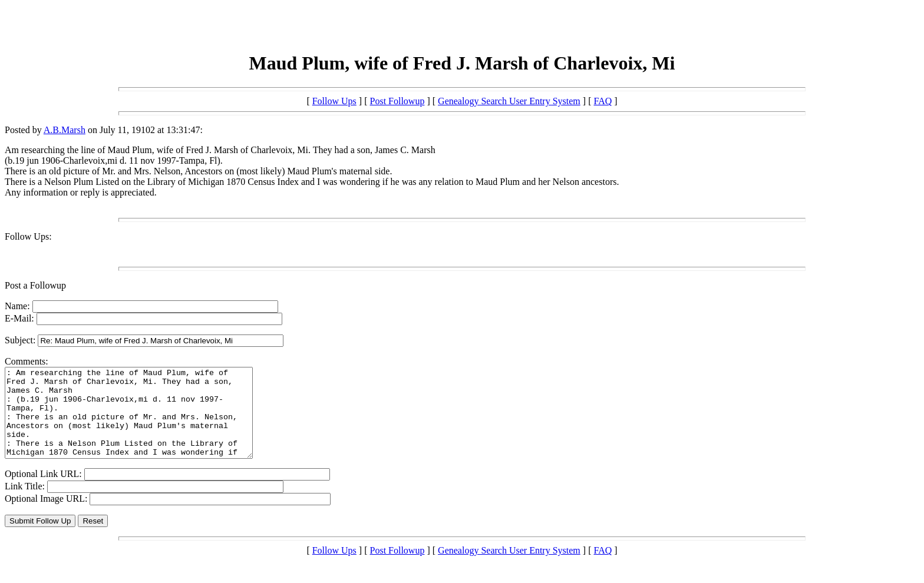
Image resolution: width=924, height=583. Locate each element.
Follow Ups (334, 101)
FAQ (603, 101)
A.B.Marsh (65, 130)
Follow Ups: (28, 236)
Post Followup (397, 101)
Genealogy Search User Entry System (509, 101)
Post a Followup (35, 285)
